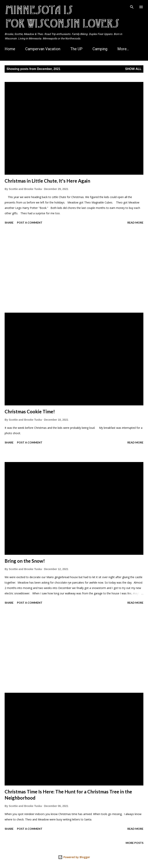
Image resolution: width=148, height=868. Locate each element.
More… (123, 49)
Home (10, 49)
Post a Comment (30, 223)
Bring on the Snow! (25, 561)
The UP (76, 49)
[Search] (132, 7)
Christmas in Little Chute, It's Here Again (47, 181)
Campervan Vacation (43, 49)
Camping (100, 49)
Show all (133, 69)
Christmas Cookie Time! (30, 411)
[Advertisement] (74, 269)
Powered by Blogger (74, 857)
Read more (135, 223)
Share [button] (9, 223)
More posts (135, 843)
